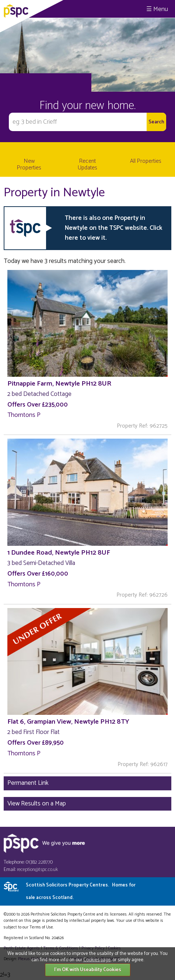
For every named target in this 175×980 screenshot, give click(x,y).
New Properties (29, 164)
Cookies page (97, 960)
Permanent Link (28, 783)
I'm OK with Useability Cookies (88, 970)
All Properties (146, 161)
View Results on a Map (37, 804)
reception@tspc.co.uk (37, 870)
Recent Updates (87, 164)
